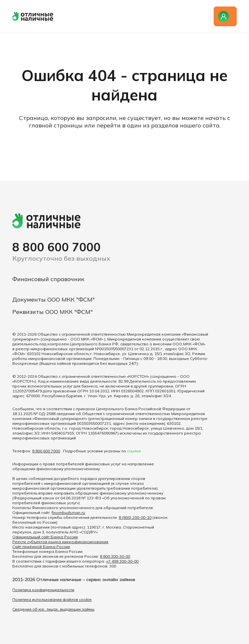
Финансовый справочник (48, 279)
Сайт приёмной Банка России (41, 547)
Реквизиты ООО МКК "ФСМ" (53, 312)
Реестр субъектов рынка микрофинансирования (60, 542)
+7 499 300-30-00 (122, 561)
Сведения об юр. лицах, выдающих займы (53, 609)
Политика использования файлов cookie (52, 599)
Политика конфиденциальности (43, 590)
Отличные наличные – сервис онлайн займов (86, 579)
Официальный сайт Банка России (45, 537)
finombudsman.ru (68, 513)
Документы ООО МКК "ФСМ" (53, 299)
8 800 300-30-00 (115, 556)
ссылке (134, 451)
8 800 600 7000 (56, 247)
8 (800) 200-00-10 (135, 517)
